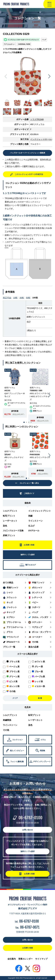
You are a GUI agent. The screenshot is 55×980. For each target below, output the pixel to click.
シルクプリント (10, 511)
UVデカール (34, 531)
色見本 (28, 707)
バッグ (44, 40)
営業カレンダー (26, 959)
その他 (6, 730)
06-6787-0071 (30, 927)
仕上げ (31, 526)
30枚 (22, 298)
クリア (15, 698)
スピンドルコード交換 (13, 531)
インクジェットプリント (40, 511)
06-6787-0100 (30, 818)
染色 (5, 526)
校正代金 (7, 298)
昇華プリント (9, 536)
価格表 (28, 503)
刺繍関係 (7, 720)
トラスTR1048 (37, 119)
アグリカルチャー (10, 44)
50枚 (28, 298)
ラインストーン (35, 521)
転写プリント (9, 516)
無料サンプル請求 (28, 851)
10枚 (15, 298)
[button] (49, 76)
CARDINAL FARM (24, 44)
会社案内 (12, 959)
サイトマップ (41, 959)
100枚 (35, 298)
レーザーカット (10, 521)
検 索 (40, 698)
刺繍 (30, 516)
